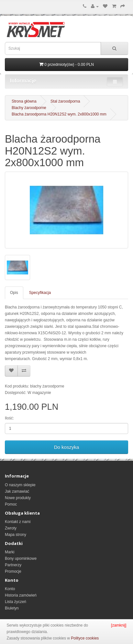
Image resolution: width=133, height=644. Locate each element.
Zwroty (11, 528)
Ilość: (9, 418)
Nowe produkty (18, 498)
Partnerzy (13, 565)
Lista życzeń (16, 602)
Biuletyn (12, 608)
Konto (10, 589)
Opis (14, 293)
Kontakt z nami (18, 522)
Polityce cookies (85, 638)
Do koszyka (67, 447)
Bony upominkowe (21, 558)
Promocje (13, 571)
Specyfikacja (40, 293)
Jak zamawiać (17, 491)
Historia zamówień (21, 595)
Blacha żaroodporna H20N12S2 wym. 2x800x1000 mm (59, 114)
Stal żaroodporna (65, 101)
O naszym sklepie (20, 485)
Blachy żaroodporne (29, 108)
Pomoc (11, 504)
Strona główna (24, 101)
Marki (10, 552)
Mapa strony (16, 535)
